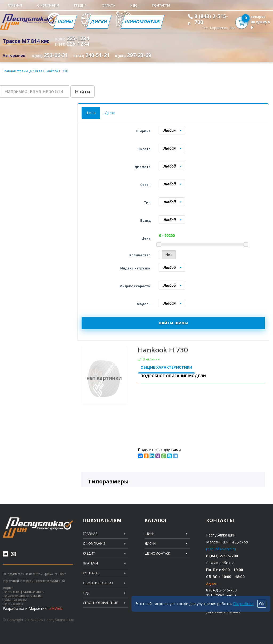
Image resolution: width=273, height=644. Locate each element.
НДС (134, 5)
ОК (262, 604)
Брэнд (145, 220)
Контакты (161, 5)
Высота (144, 149)
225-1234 (72, 38)
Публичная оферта (15, 600)
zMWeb (56, 608)
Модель (144, 304)
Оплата (109, 5)
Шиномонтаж (143, 22)
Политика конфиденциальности (24, 592)
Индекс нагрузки (135, 268)
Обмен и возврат (98, 583)
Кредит (80, 5)
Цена (146, 238)
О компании (48, 5)
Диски (99, 22)
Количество (140, 255)
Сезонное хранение (100, 603)
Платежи (90, 563)
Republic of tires (38, 528)
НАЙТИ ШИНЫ (173, 323)
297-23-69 (133, 55)
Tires (38, 71)
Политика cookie (13, 604)
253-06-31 (50, 55)
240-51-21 (91, 55)
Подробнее (243, 604)
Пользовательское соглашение (22, 596)
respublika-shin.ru (221, 549)
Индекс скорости (135, 286)
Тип (147, 203)
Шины (65, 22)
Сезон (145, 185)
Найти (83, 92)
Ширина (143, 131)
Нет (169, 254)
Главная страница (17, 71)
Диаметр (142, 167)
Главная (15, 5)
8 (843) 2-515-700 (211, 19)
